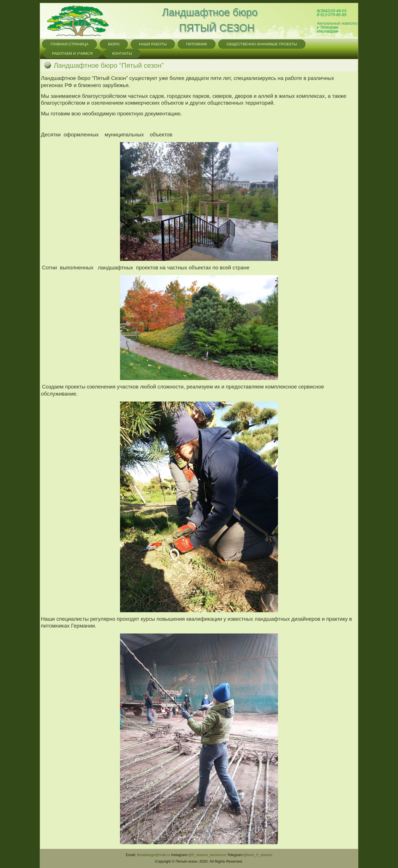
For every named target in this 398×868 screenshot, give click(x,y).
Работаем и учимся (72, 53)
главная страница (70, 44)
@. (153, 855)
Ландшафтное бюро (210, 12)
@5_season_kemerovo (207, 855)
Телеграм (329, 27)
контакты (122, 53)
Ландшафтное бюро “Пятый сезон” (109, 65)
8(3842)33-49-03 (332, 11)
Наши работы (153, 44)
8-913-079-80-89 (332, 15)
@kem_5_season (258, 855)
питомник (196, 44)
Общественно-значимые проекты (262, 44)
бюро (114, 44)
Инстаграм (328, 31)
